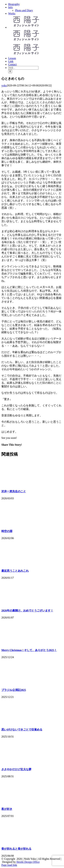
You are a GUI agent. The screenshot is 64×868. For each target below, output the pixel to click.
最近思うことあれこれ (15, 571)
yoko (4, 85)
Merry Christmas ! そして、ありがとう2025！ (29, 650)
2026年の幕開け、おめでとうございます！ (27, 611)
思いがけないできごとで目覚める (22, 730)
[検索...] (23, 68)
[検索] (10, 71)
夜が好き (7, 809)
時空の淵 (7, 531)
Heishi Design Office (28, 862)
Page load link (9, 865)
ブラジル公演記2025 (14, 690)
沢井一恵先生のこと (14, 491)
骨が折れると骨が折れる (16, 849)
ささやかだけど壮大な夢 (16, 769)
